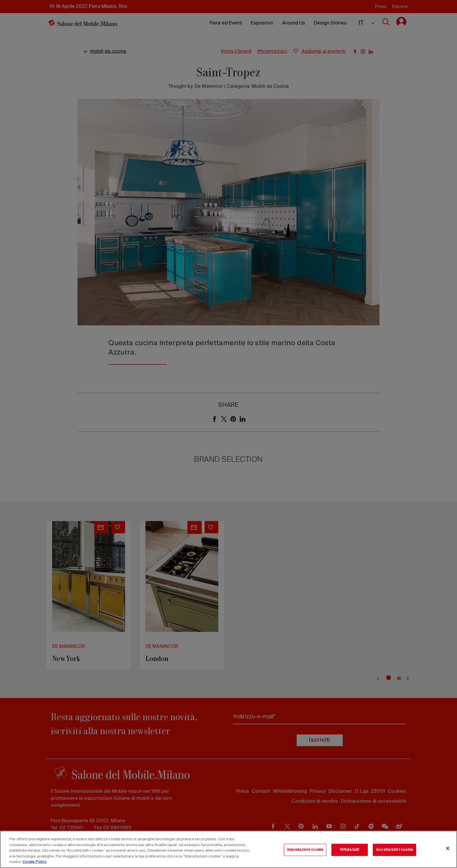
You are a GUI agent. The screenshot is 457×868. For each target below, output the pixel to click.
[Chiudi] (448, 848)
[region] (228, 849)
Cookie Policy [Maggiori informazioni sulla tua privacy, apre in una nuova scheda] (34, 862)
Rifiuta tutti (350, 850)
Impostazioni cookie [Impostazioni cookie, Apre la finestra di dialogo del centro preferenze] (305, 850)
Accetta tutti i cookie (394, 850)
